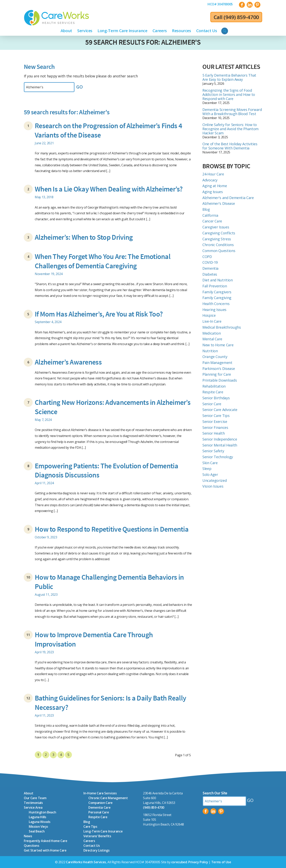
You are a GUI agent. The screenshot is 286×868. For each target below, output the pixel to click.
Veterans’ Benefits (97, 836)
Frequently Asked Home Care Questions (46, 843)
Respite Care (213, 392)
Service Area (33, 807)
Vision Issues (213, 486)
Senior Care (212, 404)
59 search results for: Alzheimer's (143, 42)
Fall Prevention (215, 286)
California (210, 215)
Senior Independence (220, 439)
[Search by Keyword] (49, 87)
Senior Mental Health (220, 445)
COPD (207, 257)
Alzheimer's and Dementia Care (228, 198)
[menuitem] (220, 4)
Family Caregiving (217, 298)
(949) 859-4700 (241, 17)
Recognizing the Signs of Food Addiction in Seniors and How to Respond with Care (229, 94)
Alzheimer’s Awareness (68, 362)
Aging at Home (215, 186)
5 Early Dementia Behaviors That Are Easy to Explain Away (229, 77)
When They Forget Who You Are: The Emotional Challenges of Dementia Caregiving (103, 261)
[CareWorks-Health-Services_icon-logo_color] (57, 18)
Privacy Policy (198, 862)
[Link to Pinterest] (257, 5)
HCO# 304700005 (220, 4)
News (28, 836)
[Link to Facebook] (242, 5)
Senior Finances (215, 427)
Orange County (215, 357)
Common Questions (219, 251)
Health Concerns (216, 304)
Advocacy (210, 180)
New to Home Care (218, 345)
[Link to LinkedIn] (250, 5)
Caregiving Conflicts (219, 233)
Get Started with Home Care (45, 850)
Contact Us (92, 846)
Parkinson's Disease (219, 369)
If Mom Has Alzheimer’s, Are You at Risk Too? (99, 314)
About (29, 793)
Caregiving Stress (217, 239)
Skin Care (210, 463)
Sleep (207, 469)
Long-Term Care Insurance (103, 831)
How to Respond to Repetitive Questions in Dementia (112, 529)
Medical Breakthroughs (222, 327)
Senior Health (214, 433)
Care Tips (90, 827)
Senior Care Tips (216, 416)
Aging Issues (213, 192)
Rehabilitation (214, 386)
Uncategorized (214, 480)
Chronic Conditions (218, 245)
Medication (212, 333)
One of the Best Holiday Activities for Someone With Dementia (230, 146)
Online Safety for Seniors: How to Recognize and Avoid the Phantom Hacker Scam (230, 129)
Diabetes (210, 274)
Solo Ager (210, 474)
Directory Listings (97, 850)
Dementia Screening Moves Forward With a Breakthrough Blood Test (232, 112)
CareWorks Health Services (86, 862)
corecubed (179, 862)
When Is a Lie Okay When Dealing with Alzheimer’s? (109, 189)
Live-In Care (212, 321)
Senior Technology (218, 457)
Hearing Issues (214, 310)
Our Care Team (35, 798)
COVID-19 (210, 262)
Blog (206, 209)
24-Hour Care (213, 174)
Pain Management (217, 363)
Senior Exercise (215, 421)
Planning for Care (217, 374)
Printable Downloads (220, 380)
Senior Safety (213, 451)
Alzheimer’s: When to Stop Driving (84, 237)
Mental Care (212, 339)
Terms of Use (221, 862)
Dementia (210, 268)
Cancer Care (212, 221)
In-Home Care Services (100, 793)
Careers (89, 841)
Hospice (209, 315)
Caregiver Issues (216, 227)
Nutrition (210, 351)
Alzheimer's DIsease (219, 203)
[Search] (225, 31)
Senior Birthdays (216, 398)
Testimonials (33, 803)
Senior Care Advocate (220, 410)
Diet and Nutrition (218, 280)
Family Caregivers (217, 292)
